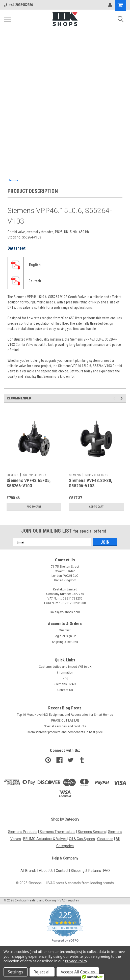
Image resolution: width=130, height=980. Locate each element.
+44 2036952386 (18, 5)
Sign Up (71, 636)
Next (122, 399)
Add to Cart (34, 507)
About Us (46, 871)
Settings (16, 972)
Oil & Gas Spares (82, 839)
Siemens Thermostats (58, 832)
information (65, 673)
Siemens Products (23, 832)
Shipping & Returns (65, 642)
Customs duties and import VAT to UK (65, 667)
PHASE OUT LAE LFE (65, 721)
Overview (14, 180)
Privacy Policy (76, 961)
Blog (65, 678)
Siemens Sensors (92, 832)
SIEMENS (12, 475)
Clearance (105, 839)
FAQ (107, 871)
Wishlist (65, 630)
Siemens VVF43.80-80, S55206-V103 (91, 483)
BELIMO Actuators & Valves (45, 839)
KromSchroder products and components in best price (65, 732)
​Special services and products (65, 726)
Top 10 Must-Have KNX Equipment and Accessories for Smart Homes (65, 715)
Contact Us (65, 690)
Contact (62, 871)
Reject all (42, 972)
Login (58, 636)
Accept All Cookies (78, 972)
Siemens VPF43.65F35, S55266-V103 (29, 483)
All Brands (29, 871)
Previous (115, 399)
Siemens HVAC (65, 684)
